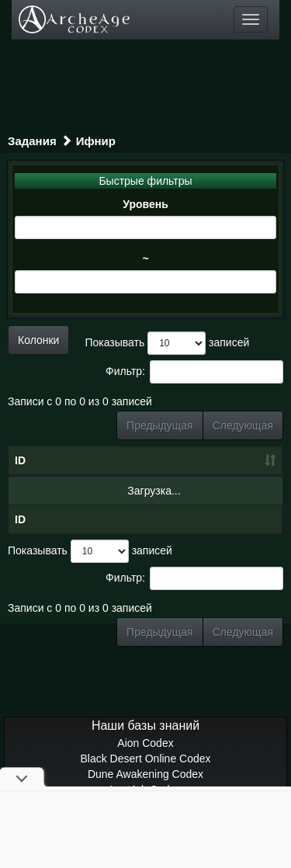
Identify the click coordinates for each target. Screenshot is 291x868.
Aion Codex (145, 743)
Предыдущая (160, 425)
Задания (32, 141)
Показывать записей (167, 343)
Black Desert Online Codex (145, 759)
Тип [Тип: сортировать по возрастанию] (245, 460)
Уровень (145, 204)
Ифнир (96, 141)
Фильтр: (194, 372)
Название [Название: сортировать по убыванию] (77, 460)
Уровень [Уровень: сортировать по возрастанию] (179, 460)
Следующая (243, 425)
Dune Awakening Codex (145, 774)
